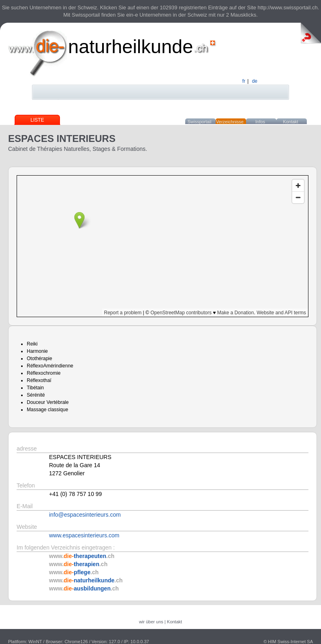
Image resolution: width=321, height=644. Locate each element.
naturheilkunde (131, 46)
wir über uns (151, 622)
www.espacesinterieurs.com (84, 535)
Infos (260, 122)
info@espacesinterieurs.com (85, 515)
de (255, 81)
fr (244, 81)
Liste (37, 120)
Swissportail (200, 122)
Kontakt (290, 122)
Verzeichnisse (230, 122)
